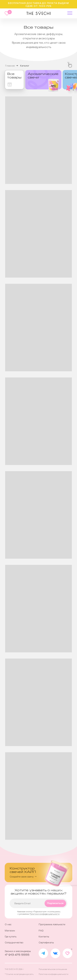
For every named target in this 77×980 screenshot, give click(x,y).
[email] (38, 903)
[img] (43, 80)
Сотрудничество (14, 943)
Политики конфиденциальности (45, 914)
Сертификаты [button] (46, 943)
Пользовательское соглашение (53, 969)
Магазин (10, 931)
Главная (10, 66)
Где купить (11, 937)
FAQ (41, 931)
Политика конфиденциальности (53, 974)
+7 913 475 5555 (17, 955)
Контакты (44, 937)
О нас (8, 924)
